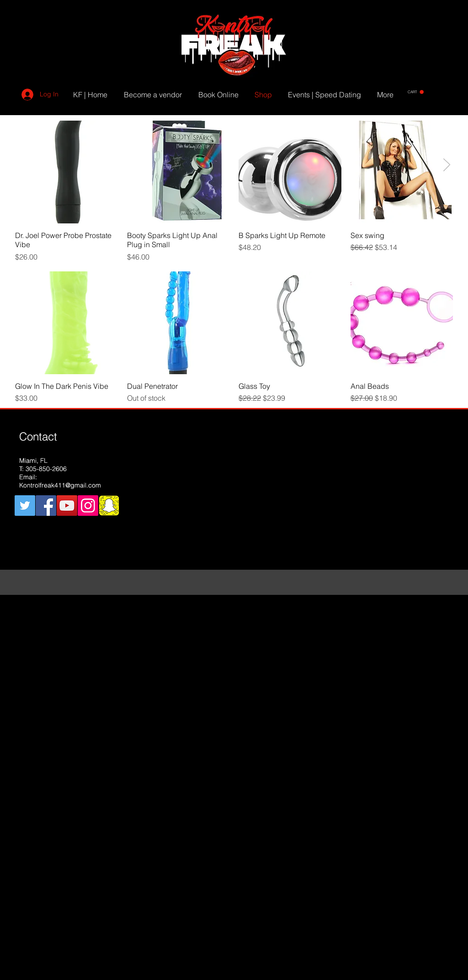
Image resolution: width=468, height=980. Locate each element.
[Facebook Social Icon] (46, 506)
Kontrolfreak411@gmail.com (60, 485)
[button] (416, 92)
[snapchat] (109, 506)
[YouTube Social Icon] (67, 506)
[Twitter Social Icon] (25, 506)
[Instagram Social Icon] (88, 506)
